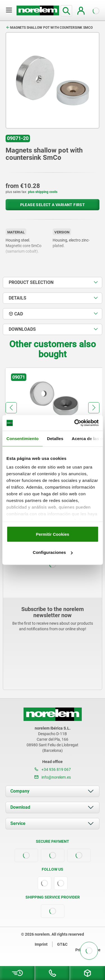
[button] (11, 408)
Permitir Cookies (53, 534)
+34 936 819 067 (53, 769)
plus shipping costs (43, 192)
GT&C (62, 944)
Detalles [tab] (55, 438)
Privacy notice (88, 950)
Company (20, 791)
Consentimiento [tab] (23, 438)
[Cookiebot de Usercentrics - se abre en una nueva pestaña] (75, 423)
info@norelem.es (53, 777)
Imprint (41, 944)
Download (20, 807)
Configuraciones (53, 552)
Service (18, 823)
